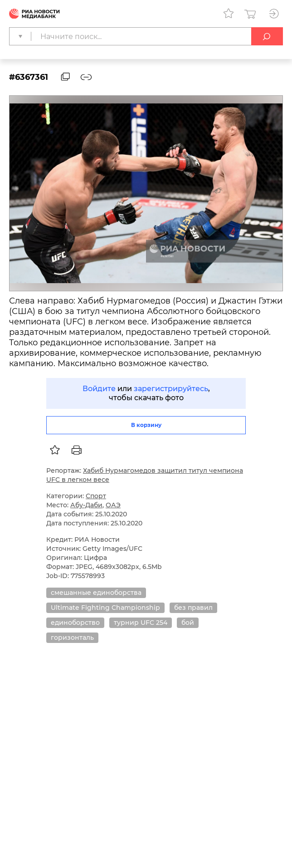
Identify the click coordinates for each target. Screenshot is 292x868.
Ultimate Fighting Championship (105, 608)
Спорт (96, 496)
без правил (193, 608)
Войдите (99, 389)
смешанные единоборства (96, 593)
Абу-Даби (86, 505)
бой (188, 623)
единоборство (75, 623)
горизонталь (72, 638)
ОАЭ (113, 505)
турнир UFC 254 (141, 623)
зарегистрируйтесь (171, 389)
